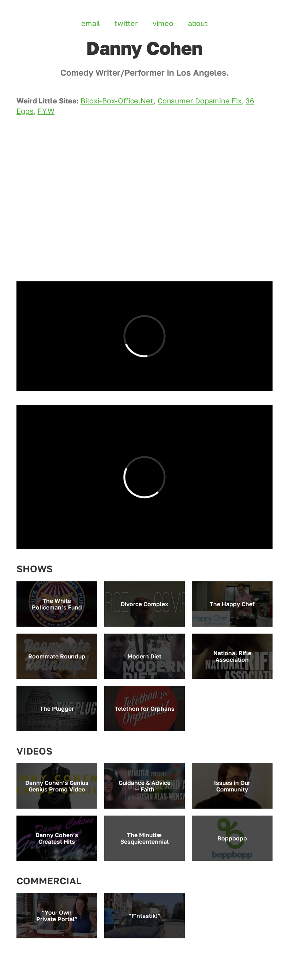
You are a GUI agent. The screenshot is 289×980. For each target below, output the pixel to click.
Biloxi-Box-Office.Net (117, 101)
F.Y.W (46, 111)
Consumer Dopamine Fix (200, 101)
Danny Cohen (144, 48)
